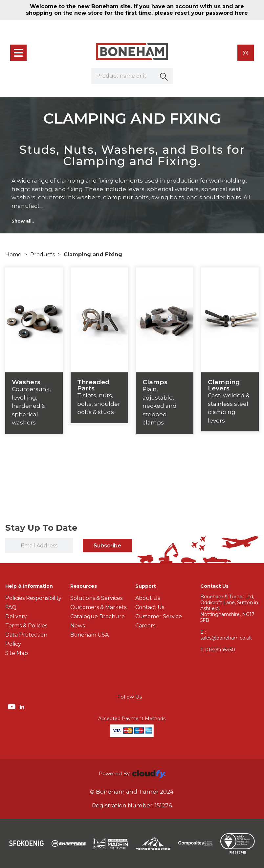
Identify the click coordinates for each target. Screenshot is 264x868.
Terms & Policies (26, 626)
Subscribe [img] (107, 546)
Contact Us (150, 607)
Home (14, 255)
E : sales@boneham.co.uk (226, 635)
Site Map (17, 653)
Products (43, 255)
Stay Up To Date (41, 528)
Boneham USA (89, 635)
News (77, 626)
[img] (12, 706)
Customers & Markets (98, 607)
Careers (145, 626)
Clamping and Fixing (93, 255)
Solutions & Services (96, 598)
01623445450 (218, 650)
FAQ (11, 607)
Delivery (16, 616)
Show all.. (23, 221)
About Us (148, 598)
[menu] (18, 53)
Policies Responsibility (33, 598)
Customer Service (159, 616)
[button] (165, 76)
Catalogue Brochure (98, 616)
